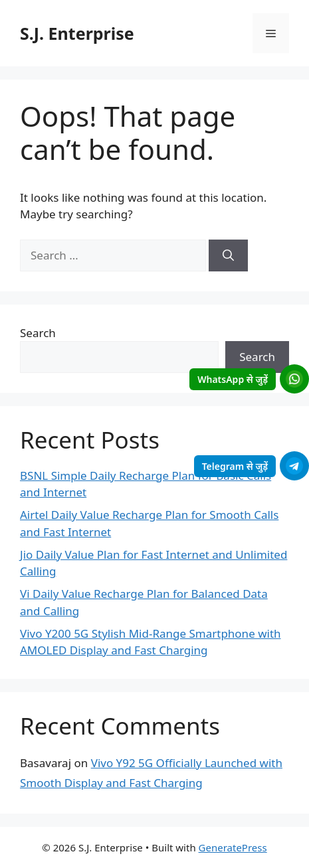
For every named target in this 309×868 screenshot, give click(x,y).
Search (38, 333)
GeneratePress (233, 847)
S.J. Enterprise (77, 33)
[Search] (228, 255)
